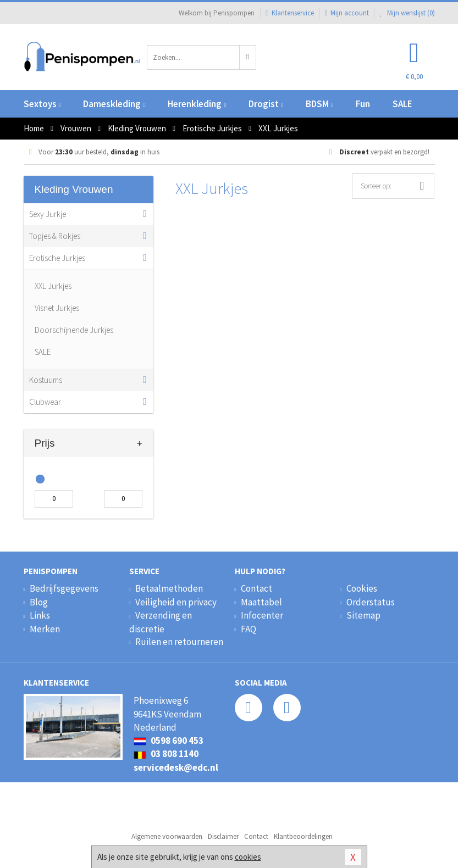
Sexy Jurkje (48, 214)
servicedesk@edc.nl (176, 767)
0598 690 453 (169, 741)
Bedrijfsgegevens (64, 588)
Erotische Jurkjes (57, 258)
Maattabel (261, 602)
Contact (256, 588)
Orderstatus (371, 602)
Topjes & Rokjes (55, 236)
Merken (45, 629)
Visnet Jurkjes (57, 308)
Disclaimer (223, 836)
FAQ (249, 629)
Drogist (266, 104)
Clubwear (45, 402)
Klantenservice (289, 13)
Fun (363, 104)
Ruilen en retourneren (179, 642)
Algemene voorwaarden (167, 836)
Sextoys (42, 104)
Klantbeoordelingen (303, 836)
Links (40, 615)
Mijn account (347, 13)
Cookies (362, 588)
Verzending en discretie (161, 622)
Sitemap (363, 615)
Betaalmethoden (169, 588)
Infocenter (262, 615)
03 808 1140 (166, 754)
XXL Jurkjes (53, 286)
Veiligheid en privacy (176, 602)
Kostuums (46, 380)
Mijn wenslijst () (407, 13)
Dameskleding (114, 104)
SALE (402, 104)
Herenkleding (197, 104)
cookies (248, 857)
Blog (39, 602)
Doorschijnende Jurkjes (74, 330)
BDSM (319, 104)
